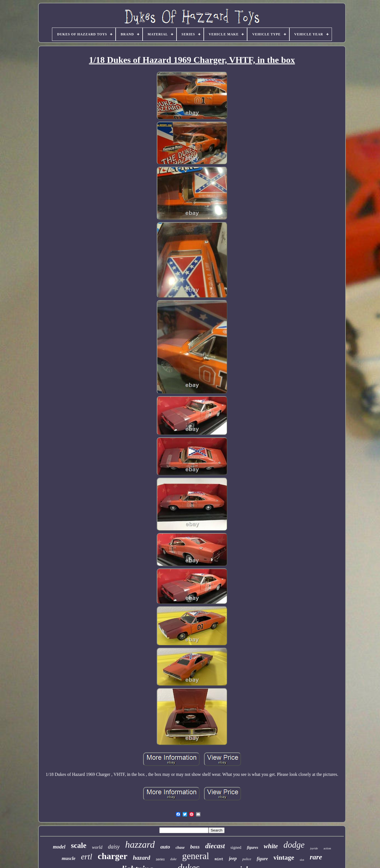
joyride (314, 848)
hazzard (140, 844)
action (327, 848)
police (247, 859)
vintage (284, 857)
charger (112, 856)
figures (252, 848)
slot (302, 860)
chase (180, 848)
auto (165, 847)
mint (219, 859)
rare (316, 857)
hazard (141, 858)
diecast (215, 846)
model (59, 847)
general (196, 856)
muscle (69, 858)
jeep (233, 858)
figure (262, 859)
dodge (294, 845)
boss (195, 847)
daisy (114, 847)
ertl (86, 857)
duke (173, 859)
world (97, 847)
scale (79, 845)
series (160, 859)
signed (236, 847)
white (271, 846)
